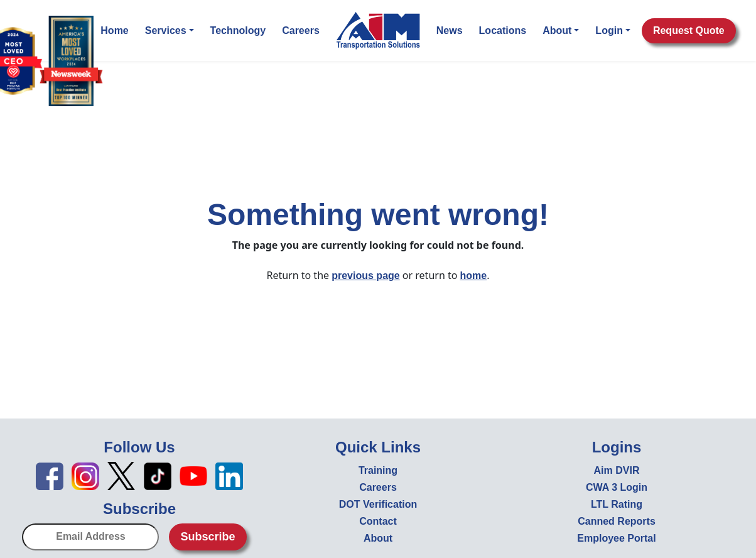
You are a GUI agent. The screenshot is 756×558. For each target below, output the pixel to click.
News (450, 30)
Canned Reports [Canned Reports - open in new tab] (617, 521)
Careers (301, 30)
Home (114, 30)
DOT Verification (378, 504)
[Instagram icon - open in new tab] (85, 475)
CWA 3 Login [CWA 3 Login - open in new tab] (617, 487)
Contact (378, 521)
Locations (503, 30)
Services (170, 30)
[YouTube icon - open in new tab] (193, 475)
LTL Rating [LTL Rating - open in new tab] (617, 504)
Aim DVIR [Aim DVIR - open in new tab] (617, 470)
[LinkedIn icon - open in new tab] (229, 475)
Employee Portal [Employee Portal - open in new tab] (616, 538)
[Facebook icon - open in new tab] (50, 475)
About (561, 30)
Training (378, 470)
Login (613, 30)
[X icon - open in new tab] (121, 475)
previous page (365, 276)
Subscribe (208, 537)
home (474, 276)
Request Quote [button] (689, 30)
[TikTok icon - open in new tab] (158, 475)
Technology (238, 30)
